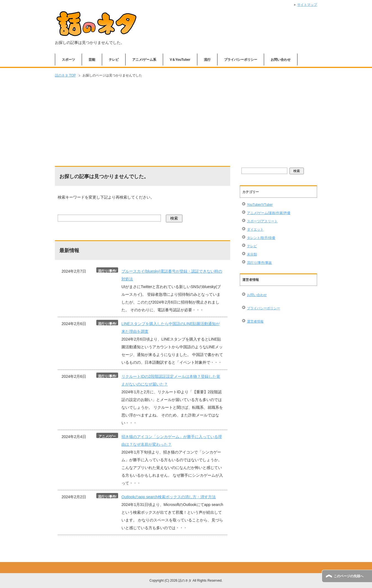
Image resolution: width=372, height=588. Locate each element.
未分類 (252, 254)
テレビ (114, 60)
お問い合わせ (281, 60)
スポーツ (68, 60)
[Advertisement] (186, 122)
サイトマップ (307, 5)
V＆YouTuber (180, 60)
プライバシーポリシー (241, 60)
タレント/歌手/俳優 (261, 238)
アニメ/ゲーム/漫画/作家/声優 (269, 213)
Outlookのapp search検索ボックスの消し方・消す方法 (169, 497)
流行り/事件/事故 (260, 263)
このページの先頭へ (349, 576)
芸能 (92, 60)
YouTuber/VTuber (260, 205)
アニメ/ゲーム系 (144, 60)
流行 (207, 60)
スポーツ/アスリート (262, 221)
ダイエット (255, 230)
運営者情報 (255, 321)
